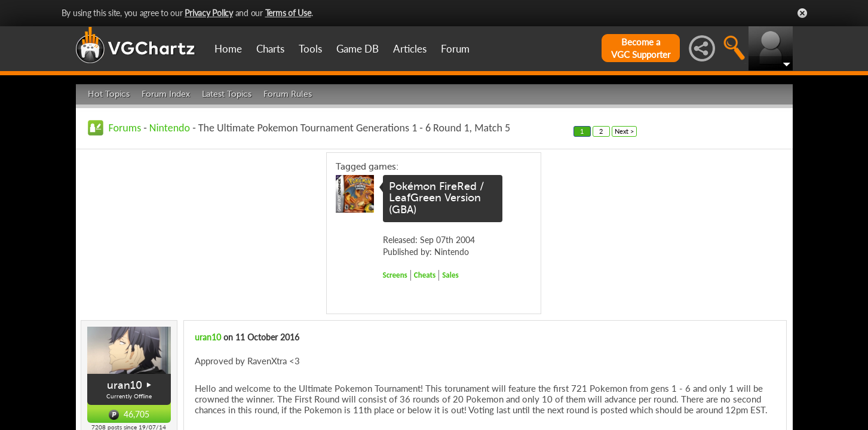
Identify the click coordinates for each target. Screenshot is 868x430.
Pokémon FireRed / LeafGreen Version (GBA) (436, 198)
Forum (455, 49)
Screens (395, 275)
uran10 (125, 385)
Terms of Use (288, 13)
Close (802, 13)
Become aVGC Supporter (641, 48)
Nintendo (170, 128)
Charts (270, 49)
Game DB (358, 49)
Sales (450, 275)
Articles (410, 49)
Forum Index (166, 94)
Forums (125, 128)
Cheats (425, 275)
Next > (624, 131)
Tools (310, 49)
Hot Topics (109, 94)
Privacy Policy (209, 13)
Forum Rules (288, 94)
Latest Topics (227, 94)
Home (228, 49)
